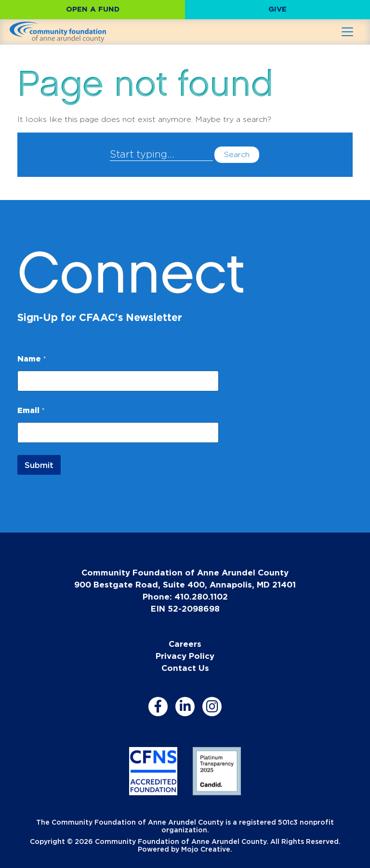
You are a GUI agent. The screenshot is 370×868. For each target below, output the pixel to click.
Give (277, 9)
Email (31, 410)
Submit (39, 465)
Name (32, 359)
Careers (185, 644)
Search (237, 154)
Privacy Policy (185, 656)
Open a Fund (93, 9)
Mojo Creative (206, 849)
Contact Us (185, 668)
